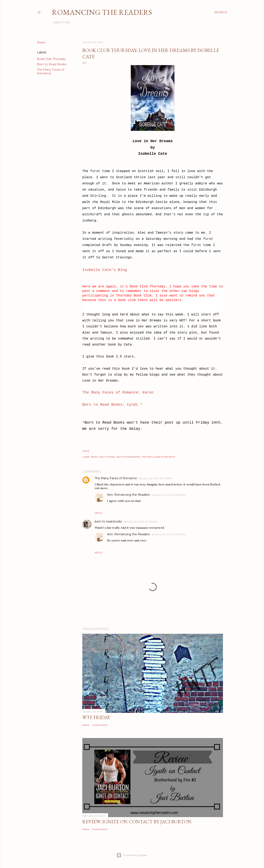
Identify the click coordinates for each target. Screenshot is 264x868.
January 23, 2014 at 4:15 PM (155, 478)
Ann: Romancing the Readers (128, 495)
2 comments (100, 725)
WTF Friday (96, 717)
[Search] (221, 12)
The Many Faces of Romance (51, 71)
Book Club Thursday (51, 59)
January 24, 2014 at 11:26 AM (141, 522)
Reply (99, 513)
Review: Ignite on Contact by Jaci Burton (137, 822)
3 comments (100, 829)
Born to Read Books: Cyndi (110, 405)
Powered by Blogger (132, 855)
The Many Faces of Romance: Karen (118, 392)
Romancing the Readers (102, 12)
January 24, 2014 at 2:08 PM (169, 495)
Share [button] (41, 42)
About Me (61, 22)
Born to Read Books (52, 64)
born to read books (108, 521)
